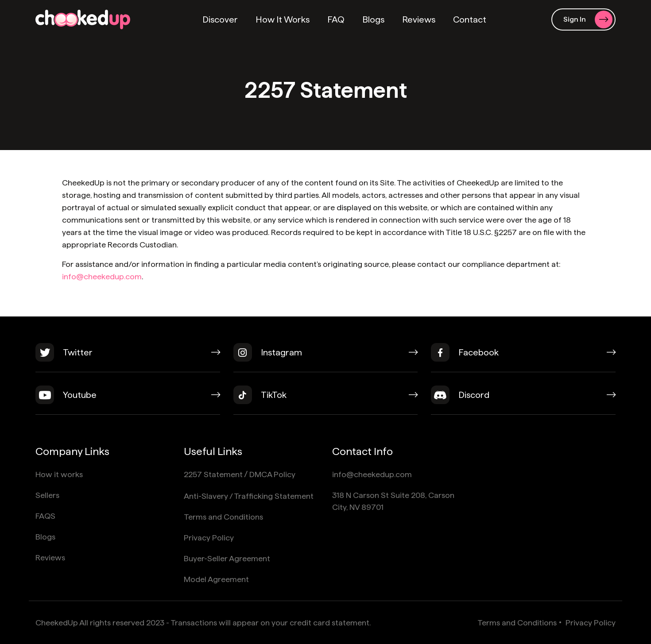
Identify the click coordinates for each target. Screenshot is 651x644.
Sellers (47, 495)
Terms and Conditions (223, 517)
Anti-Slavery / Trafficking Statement (249, 496)
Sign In (588, 19)
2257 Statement (213, 474)
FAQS (45, 516)
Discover (220, 19)
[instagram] (326, 358)
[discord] (523, 400)
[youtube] (128, 400)
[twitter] (128, 358)
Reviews (419, 19)
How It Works (283, 19)
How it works (59, 474)
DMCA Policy (272, 474)
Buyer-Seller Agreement (227, 558)
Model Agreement (216, 579)
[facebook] (523, 358)
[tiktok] (326, 400)
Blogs (373, 19)
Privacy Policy (209, 538)
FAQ (336, 19)
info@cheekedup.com (102, 276)
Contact (470, 19)
